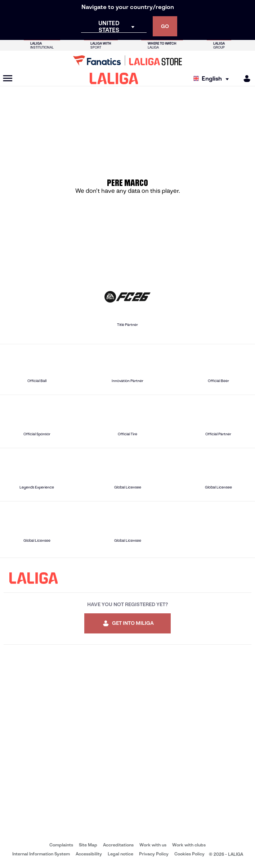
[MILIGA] (245, 79)
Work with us (153, 845)
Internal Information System (41, 854)
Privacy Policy (154, 854)
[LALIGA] (114, 78)
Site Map (88, 845)
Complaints (61, 845)
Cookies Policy (189, 854)
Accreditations (118, 845)
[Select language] (213, 79)
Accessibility (89, 854)
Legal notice (120, 854)
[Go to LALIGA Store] (127, 60)
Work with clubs (189, 845)
